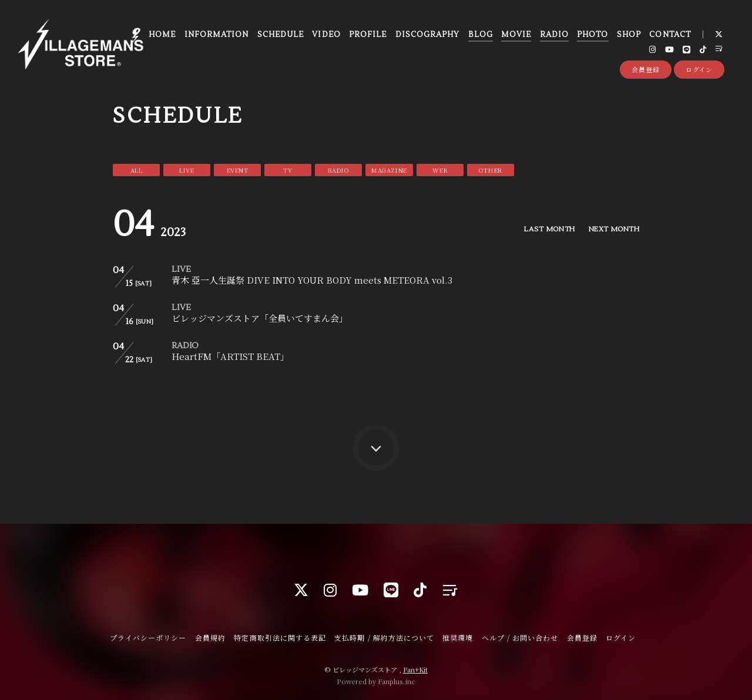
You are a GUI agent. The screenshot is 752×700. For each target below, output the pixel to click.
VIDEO (326, 35)
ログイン (699, 69)
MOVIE (516, 35)
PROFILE (368, 35)
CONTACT (670, 35)
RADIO (554, 35)
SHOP (629, 35)
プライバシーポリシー (148, 637)
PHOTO (592, 35)
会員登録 (646, 69)
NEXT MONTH (612, 229)
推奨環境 (458, 637)
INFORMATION (216, 35)
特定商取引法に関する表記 (280, 637)
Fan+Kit (415, 669)
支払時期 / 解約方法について (384, 637)
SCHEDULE (281, 35)
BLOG (481, 35)
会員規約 (210, 637)
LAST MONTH (545, 229)
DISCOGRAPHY (427, 35)
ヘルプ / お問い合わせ (520, 637)
